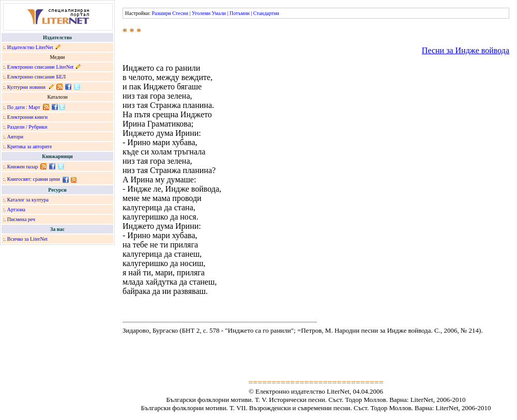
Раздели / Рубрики (27, 127)
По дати (16, 107)
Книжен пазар (23, 167)
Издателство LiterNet (30, 47)
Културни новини (26, 87)
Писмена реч (21, 219)
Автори (15, 137)
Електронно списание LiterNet (41, 67)
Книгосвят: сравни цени (34, 179)
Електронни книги (27, 117)
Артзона (16, 209)
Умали (219, 13)
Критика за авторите (30, 146)
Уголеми (201, 13)
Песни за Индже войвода (466, 50)
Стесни (180, 13)
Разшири (161, 13)
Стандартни (266, 13)
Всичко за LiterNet (27, 239)
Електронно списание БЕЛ (36, 77)
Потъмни (240, 13)
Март (34, 107)
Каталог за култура (28, 200)
